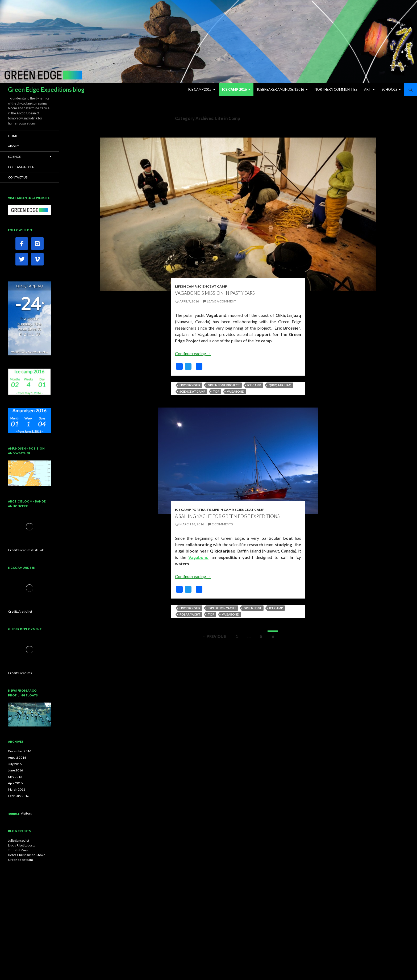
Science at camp (192, 391)
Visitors (26, 813)
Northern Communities (336, 90)
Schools (389, 90)
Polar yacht (190, 614)
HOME (13, 136)
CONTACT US (18, 177)
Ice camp (254, 385)
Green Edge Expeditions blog (46, 90)
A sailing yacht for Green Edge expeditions (227, 516)
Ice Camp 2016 (234, 90)
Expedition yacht (222, 608)
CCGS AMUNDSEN (21, 167)
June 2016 (15, 770)
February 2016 (18, 796)
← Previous (214, 636)
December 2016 (20, 751)
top (216, 391)
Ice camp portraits (193, 510)
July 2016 (15, 764)
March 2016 (17, 789)
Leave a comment (222, 301)
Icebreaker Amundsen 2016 (281, 90)
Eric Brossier (190, 385)
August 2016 (17, 757)
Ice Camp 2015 (200, 90)
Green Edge (253, 608)
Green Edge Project (224, 385)
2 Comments (222, 524)
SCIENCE (14, 157)
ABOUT (14, 146)
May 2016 (15, 777)
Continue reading (193, 353)
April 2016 (15, 783)
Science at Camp (212, 286)
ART (368, 90)
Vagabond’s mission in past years (215, 293)
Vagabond (236, 391)
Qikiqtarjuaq (280, 385)
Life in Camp (185, 286)
